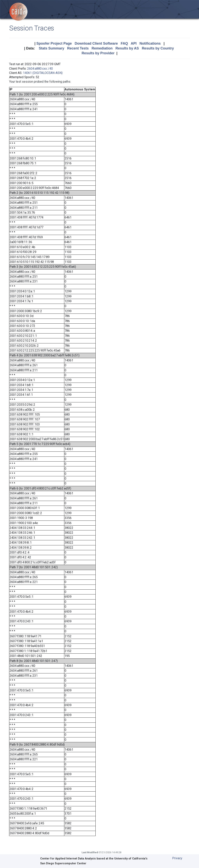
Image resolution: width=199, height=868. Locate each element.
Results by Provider (98, 53)
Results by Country (158, 48)
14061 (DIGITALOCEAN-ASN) (43, 73)
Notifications (150, 43)
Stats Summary (51, 48)
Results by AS (127, 48)
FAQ (124, 43)
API (134, 43)
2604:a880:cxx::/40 (40, 69)
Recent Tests (78, 48)
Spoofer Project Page (54, 43)
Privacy (177, 858)
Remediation (102, 48)
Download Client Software (96, 43)
